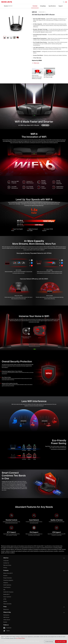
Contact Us (6, 563)
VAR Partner (6, 617)
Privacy (5, 568)
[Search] (64, 2)
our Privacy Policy (20, 638)
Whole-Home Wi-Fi (8, 573)
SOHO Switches (7, 585)
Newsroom (6, 609)
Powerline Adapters (8, 580)
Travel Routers (7, 587)
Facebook (7, 628)
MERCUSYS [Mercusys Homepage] (7, 2)
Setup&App (43, 6)
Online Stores (7, 620)
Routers (6, 6)
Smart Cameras (7, 597)
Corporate (6, 561)
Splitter (5, 601)
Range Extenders (8, 578)
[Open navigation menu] (66, 2)
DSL (4, 590)
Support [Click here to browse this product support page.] (61, 6)
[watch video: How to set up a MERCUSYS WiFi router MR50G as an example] (38, 71)
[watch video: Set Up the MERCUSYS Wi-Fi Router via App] (49, 71)
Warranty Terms (7, 565)
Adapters (6, 583)
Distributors (6, 615)
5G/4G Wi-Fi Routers (8, 592)
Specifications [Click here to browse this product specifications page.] (52, 6)
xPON (5, 599)
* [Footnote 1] (1, 546)
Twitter (7, 631)
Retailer (5, 622)
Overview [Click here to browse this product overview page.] (35, 6)
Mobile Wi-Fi (6, 594)
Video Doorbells (7, 604)
